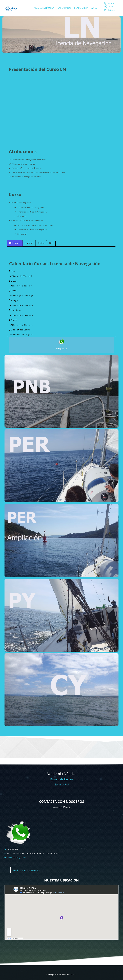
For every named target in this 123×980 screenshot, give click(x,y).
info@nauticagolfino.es (17, 858)
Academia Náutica (44, 8)
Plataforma (81, 8)
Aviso (94, 8)
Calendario (64, 8)
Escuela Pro (61, 784)
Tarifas (41, 243)
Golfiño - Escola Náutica (26, 870)
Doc (51, 243)
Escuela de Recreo (61, 779)
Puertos (29, 243)
